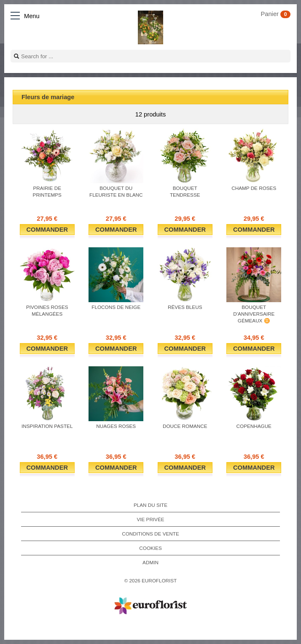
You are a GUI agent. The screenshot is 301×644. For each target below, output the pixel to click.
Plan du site (150, 505)
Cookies (150, 548)
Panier (276, 14)
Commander (47, 230)
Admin (150, 562)
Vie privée (150, 519)
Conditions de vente (150, 534)
